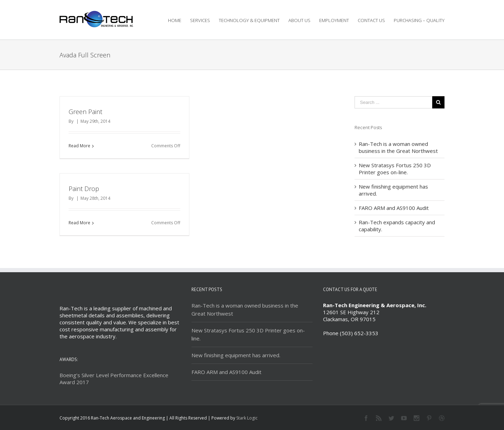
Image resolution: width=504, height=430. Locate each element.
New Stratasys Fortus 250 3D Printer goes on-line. (395, 169)
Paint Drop (84, 189)
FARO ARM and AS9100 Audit (394, 208)
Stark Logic (247, 418)
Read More (79, 146)
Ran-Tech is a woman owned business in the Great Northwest (398, 147)
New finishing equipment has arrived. (236, 355)
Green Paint (85, 112)
